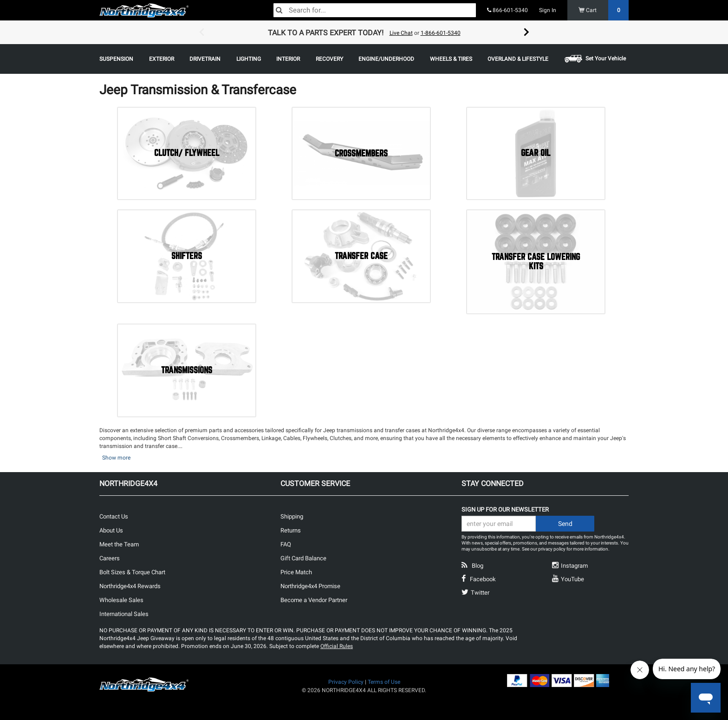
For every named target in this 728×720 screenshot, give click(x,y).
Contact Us (114, 516)
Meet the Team (119, 544)
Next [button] (526, 32)
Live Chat (401, 33)
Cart (604, 10)
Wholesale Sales (121, 600)
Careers (110, 558)
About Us (111, 530)
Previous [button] (201, 32)
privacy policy (552, 549)
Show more (116, 458)
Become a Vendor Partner (314, 600)
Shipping (292, 516)
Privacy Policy (346, 682)
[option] (364, 32)
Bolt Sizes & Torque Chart (132, 572)
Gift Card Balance (303, 558)
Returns (291, 530)
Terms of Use (384, 682)
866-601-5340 (507, 10)
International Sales (124, 614)
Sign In (548, 10)
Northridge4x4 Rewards (130, 586)
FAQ (286, 544)
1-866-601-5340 (441, 33)
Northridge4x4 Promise (310, 586)
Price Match (296, 572)
